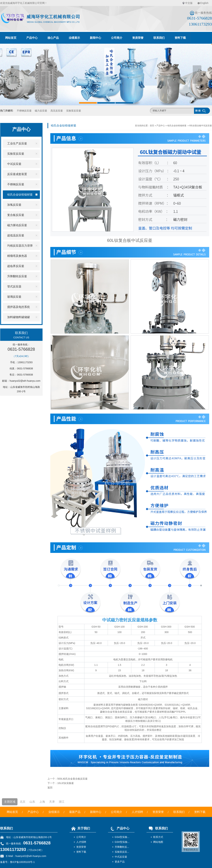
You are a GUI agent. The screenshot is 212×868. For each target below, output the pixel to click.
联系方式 (158, 837)
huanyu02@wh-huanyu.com (25, 381)
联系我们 (159, 38)
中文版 (189, 3)
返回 (50, 788)
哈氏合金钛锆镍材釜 (177, 126)
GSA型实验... (122, 837)
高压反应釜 (57, 111)
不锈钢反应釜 (24, 111)
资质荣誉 (138, 38)
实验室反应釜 (74, 111)
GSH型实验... (122, 842)
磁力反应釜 (41, 111)
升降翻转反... (122, 847)
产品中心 (32, 38)
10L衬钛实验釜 (66, 783)
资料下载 (180, 38)
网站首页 (11, 38)
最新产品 (75, 812)
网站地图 (158, 842)
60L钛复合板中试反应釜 (201, 126)
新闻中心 (95, 38)
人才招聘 (137, 812)
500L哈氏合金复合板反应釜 (72, 779)
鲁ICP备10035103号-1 (22, 862)
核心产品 (53, 38)
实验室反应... (122, 852)
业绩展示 (74, 38)
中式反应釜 (121, 857)
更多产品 (120, 862)
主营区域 (10, 802)
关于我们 (80, 828)
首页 (152, 126)
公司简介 (117, 38)
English (204, 3)
